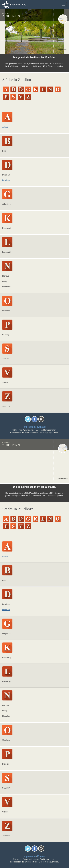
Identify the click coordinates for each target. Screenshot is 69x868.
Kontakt (41, 427)
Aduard (5, 127)
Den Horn (6, 180)
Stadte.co (18, 5)
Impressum (29, 427)
